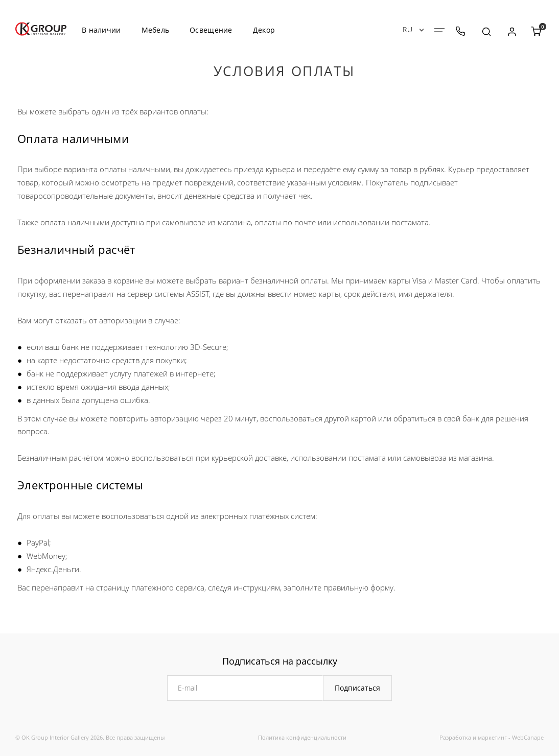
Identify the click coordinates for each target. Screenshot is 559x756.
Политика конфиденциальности (302, 737)
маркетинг (492, 737)
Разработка (455, 737)
